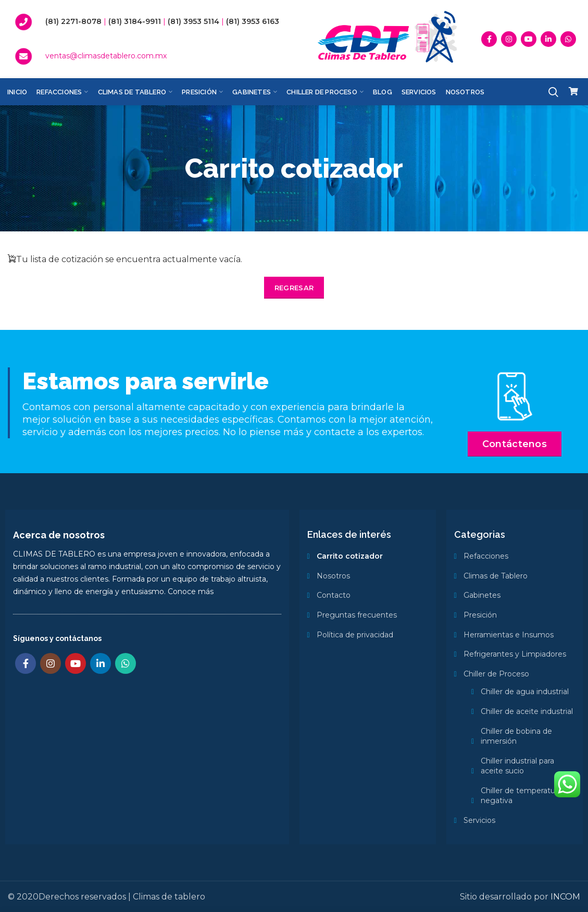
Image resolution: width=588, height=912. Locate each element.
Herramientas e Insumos (509, 635)
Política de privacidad (355, 635)
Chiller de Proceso (496, 674)
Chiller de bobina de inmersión (516, 736)
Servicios (479, 820)
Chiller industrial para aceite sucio (517, 766)
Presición (480, 615)
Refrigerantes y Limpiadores (515, 654)
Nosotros (333, 576)
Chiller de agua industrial (525, 692)
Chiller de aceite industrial (527, 711)
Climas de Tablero (496, 576)
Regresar (294, 288)
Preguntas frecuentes (357, 615)
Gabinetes (482, 595)
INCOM (565, 897)
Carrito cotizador (350, 556)
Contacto (334, 595)
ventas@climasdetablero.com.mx (106, 56)
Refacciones (486, 556)
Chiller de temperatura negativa (521, 796)
